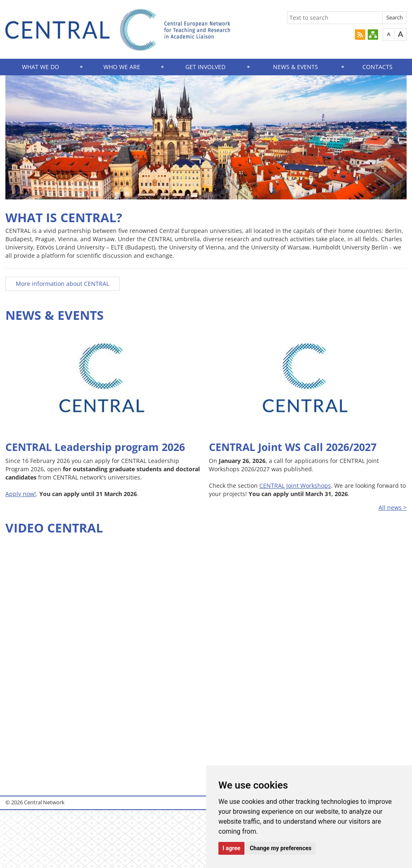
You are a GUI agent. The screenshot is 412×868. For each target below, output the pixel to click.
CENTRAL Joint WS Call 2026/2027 (293, 447)
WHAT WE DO (41, 67)
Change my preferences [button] (281, 848)
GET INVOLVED (205, 67)
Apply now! (21, 494)
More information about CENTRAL (62, 284)
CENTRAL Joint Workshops (295, 486)
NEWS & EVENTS (296, 67)
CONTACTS (377, 67)
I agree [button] (231, 848)
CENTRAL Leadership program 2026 (95, 447)
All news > (393, 507)
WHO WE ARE (122, 67)
